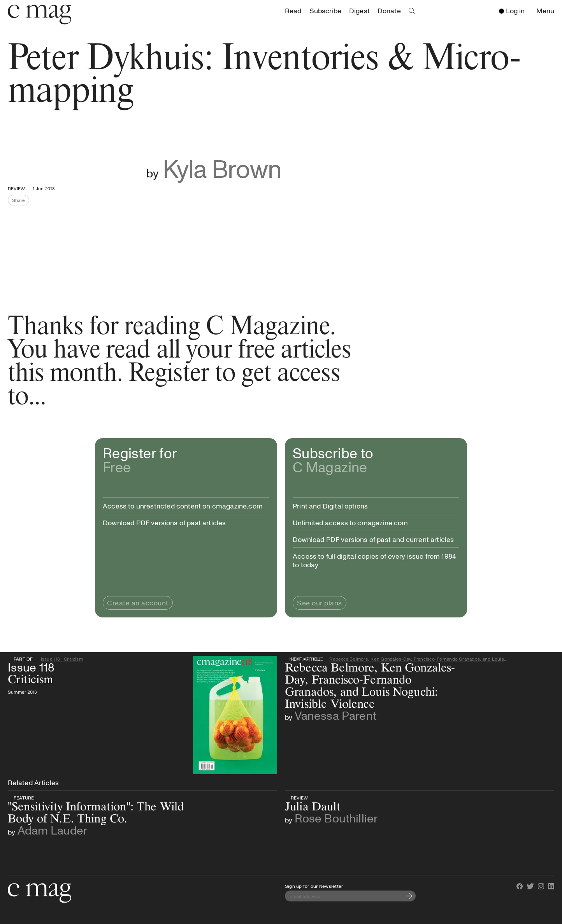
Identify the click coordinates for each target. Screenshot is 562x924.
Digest (359, 11)
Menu (547, 11)
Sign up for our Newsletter (314, 886)
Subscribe (325, 11)
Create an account (138, 603)
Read (293, 11)
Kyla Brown (222, 168)
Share (21, 201)
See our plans (320, 603)
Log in (512, 11)
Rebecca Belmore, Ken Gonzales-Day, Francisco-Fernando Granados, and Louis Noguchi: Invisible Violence (418, 659)
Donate (389, 11)
